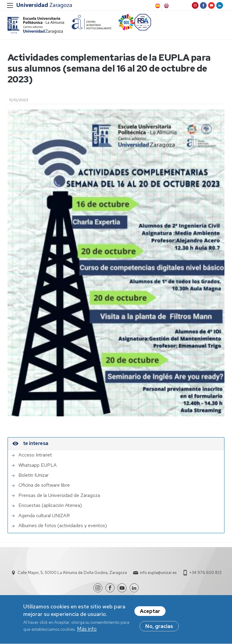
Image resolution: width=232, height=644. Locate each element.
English (166, 6)
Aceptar (150, 613)
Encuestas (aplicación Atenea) (50, 505)
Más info (87, 631)
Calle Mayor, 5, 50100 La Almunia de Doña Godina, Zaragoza (72, 573)
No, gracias (159, 628)
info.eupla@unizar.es (158, 573)
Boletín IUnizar (34, 475)
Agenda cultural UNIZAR (44, 516)
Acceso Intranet (35, 455)
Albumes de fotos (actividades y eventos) (63, 526)
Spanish (157, 6)
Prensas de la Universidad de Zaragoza (59, 495)
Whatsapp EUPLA (38, 465)
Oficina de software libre (44, 485)
